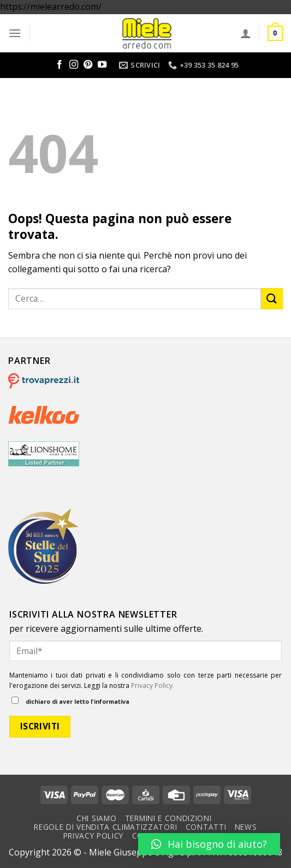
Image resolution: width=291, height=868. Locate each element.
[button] (209, 844)
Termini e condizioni (168, 818)
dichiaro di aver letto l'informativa (70, 701)
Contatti (206, 827)
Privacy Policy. (153, 686)
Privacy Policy (94, 836)
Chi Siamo (96, 818)
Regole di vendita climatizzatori (105, 827)
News (246, 827)
